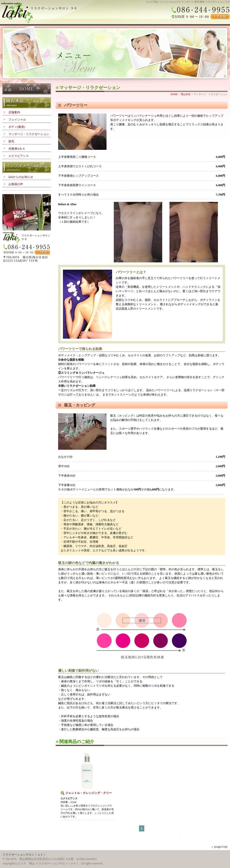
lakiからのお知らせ (21, 177)
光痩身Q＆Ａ (17, 149)
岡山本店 (27, 103)
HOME (27, 89)
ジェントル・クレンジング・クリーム (89, 793)
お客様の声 (16, 184)
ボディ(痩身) (17, 127)
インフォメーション (27, 168)
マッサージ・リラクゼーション (29, 134)
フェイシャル (17, 120)
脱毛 (11, 141)
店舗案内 (14, 112)
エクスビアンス (19, 156)
